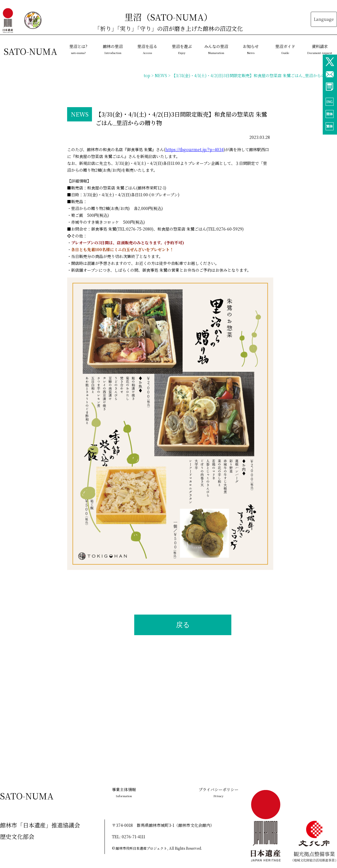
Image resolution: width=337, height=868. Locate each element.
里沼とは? (78, 49)
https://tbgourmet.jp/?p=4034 (194, 149)
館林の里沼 (113, 49)
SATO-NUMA (31, 51)
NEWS (161, 75)
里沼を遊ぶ (182, 49)
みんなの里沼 (216, 49)
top (147, 75)
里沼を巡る (147, 49)
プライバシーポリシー (218, 792)
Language (324, 19)
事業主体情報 (124, 792)
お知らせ (251, 49)
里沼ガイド (285, 49)
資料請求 (320, 49)
